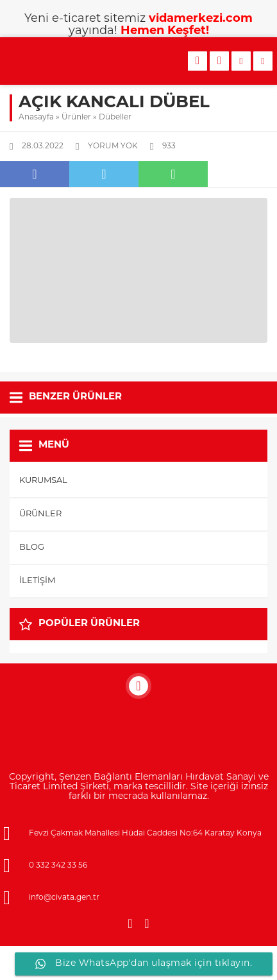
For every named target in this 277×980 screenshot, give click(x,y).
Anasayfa (36, 118)
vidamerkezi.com (201, 19)
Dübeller (115, 118)
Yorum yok (113, 146)
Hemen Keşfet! (165, 31)
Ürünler (76, 118)
